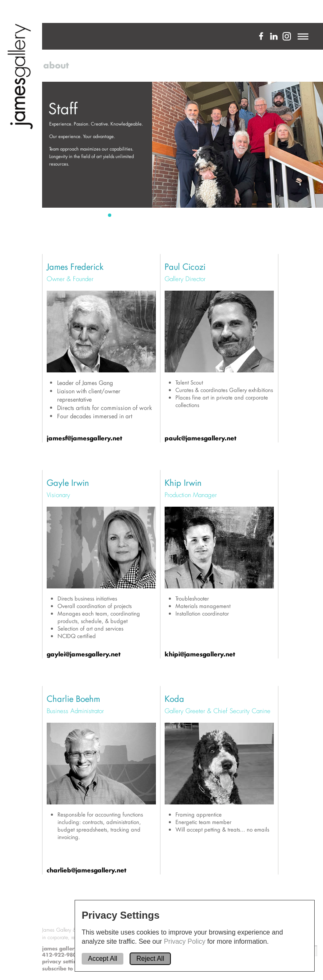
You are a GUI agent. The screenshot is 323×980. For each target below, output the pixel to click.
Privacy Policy (185, 941)
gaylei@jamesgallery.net (84, 654)
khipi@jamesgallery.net (200, 654)
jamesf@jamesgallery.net (84, 438)
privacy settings (62, 961)
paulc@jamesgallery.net (200, 438)
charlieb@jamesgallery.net (86, 870)
